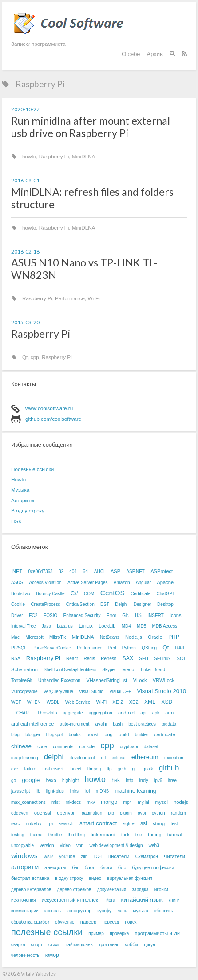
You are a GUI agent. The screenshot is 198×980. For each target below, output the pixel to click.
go (14, 780)
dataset (151, 747)
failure (30, 769)
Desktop (165, 604)
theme (36, 835)
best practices (142, 724)
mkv (91, 802)
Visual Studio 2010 (161, 691)
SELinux (162, 659)
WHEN (34, 702)
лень (122, 911)
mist (55, 802)
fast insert (53, 769)
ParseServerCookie (52, 648)
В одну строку (28, 510)
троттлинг (109, 945)
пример (96, 934)
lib (38, 791)
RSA (16, 659)
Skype (108, 670)
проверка (119, 934)
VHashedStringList (107, 680)
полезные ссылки (47, 932)
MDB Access (164, 626)
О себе (131, 54)
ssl (144, 823)
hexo (51, 780)
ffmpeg (94, 769)
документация (112, 889)
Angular (143, 583)
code (42, 747)
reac (15, 824)
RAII (180, 648)
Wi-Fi (93, 298)
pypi (142, 813)
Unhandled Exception (59, 680)
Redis (89, 659)
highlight (70, 780)
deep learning (25, 758)
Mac (15, 637)
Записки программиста (38, 44)
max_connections (28, 802)
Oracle (155, 637)
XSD (167, 702)
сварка (18, 945)
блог (89, 867)
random (178, 813)
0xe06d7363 (41, 571)
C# (74, 593)
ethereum (145, 757)
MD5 (141, 626)
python (158, 813)
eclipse (118, 758)
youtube (67, 857)
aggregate (73, 713)
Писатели (118, 856)
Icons (176, 615)
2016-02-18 (25, 251)
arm (169, 713)
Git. (126, 615)
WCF (16, 702)
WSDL (53, 702)
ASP (115, 571)
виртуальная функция (129, 878)
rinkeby (34, 823)
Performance (70, 298)
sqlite (129, 823)
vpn (80, 845)
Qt (25, 357)
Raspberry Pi (54, 156)
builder (142, 735)
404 (73, 571)
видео (95, 878)
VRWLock (164, 680)
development (82, 758)
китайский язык (142, 900)
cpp (35, 357)
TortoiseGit (22, 680)
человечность (25, 955)
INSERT (156, 615)
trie (139, 835)
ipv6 (158, 780)
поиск (131, 922)
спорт (37, 945)
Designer (143, 604)
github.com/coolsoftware (53, 419)
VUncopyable (24, 692)
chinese (21, 746)
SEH (144, 659)
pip (111, 813)
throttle (55, 835)
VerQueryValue (58, 692)
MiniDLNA (84, 156)
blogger (33, 735)
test (174, 824)
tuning (154, 835)
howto (29, 156)
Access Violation (45, 583)
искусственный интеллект (71, 900)
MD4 (126, 626)
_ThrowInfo (46, 713)
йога (111, 900)
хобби (131, 944)
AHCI (99, 571)
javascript (20, 791)
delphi (54, 757)
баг (75, 868)
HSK (16, 521)
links (74, 791)
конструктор (79, 911)
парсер (88, 922)
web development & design (116, 845)
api (143, 713)
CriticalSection (80, 604)
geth (122, 769)
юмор (52, 955)
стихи (54, 945)
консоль (53, 911)
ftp (109, 769)
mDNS (102, 791)
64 (85, 571)
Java (46, 626)
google (31, 780)
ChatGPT (166, 594)
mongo (109, 802)
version (47, 845)
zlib (84, 857)
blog (15, 735)
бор (122, 867)
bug (109, 734)
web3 (154, 845)
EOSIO (51, 615)
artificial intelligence (32, 724)
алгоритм (25, 867)
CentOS (113, 593)
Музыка (20, 490)
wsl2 (48, 856)
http (129, 780)
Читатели (174, 856)
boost (93, 734)
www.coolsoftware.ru (49, 408)
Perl (112, 648)
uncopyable (22, 845)
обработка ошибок (30, 922)
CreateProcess (45, 604)
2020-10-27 (25, 109)
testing (18, 835)
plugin (126, 813)
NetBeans (110, 637)
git (135, 769)
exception (174, 758)
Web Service (78, 702)
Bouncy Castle (50, 594)
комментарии (25, 911)
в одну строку (69, 878)
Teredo (127, 670)
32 (61, 571)
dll (103, 758)
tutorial (175, 835)
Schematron (24, 669)
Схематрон (147, 857)
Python (129, 648)
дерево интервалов (31, 889)
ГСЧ (97, 857)
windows (24, 856)
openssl (43, 813)
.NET (17, 571)
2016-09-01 (25, 180)
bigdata (169, 724)
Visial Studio (91, 692)
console (87, 747)
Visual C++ (120, 692)
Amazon (122, 583)
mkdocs (73, 802)
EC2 (33, 615)
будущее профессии (153, 868)
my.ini (143, 802)
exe (15, 769)
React (72, 659)
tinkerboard (103, 835)
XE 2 (118, 702)
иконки (161, 889)
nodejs (181, 802)
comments (63, 747)
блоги (106, 868)
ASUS (17, 583)
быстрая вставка (30, 878)
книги (174, 900)
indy (143, 780)
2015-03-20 (25, 322)
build (124, 734)
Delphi (121, 604)
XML (150, 702)
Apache (165, 582)
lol (87, 791)
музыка (141, 911)
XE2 (134, 702)
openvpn (66, 813)
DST (105, 604)
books (75, 735)
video (65, 845)
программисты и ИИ (157, 933)
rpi (50, 823)
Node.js (134, 637)
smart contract (98, 823)
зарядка (140, 889)
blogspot (55, 735)
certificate (165, 734)
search (66, 823)
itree (172, 780)
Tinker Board (152, 670)
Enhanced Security (82, 615)
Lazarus (65, 626)
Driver (17, 615)
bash (118, 724)
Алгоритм (23, 500)
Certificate (141, 594)
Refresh (109, 659)
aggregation (101, 713)
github (169, 768)
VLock (140, 680)
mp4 (128, 802)
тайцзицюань (79, 945)
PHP (174, 637)
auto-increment (75, 724)
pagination (92, 813)
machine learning (136, 791)
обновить (164, 911)
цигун (149, 945)
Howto (18, 479)
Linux (86, 626)
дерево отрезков (74, 889)
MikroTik (57, 637)
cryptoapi (129, 747)
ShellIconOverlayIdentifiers (70, 670)
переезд (111, 922)
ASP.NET (135, 571)
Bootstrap (21, 594)
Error (111, 615)
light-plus (55, 791)
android (126, 713)
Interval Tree (24, 626)
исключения (23, 900)
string (159, 823)
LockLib (107, 626)
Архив (155, 54)
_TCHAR (20, 713)
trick (125, 835)
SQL (182, 658)
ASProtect (162, 571)
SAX (128, 658)
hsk (116, 780)
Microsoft (34, 637)
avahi (101, 724)
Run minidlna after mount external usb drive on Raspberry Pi (91, 127)
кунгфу (104, 911)
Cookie (18, 604)
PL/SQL (19, 648)
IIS (138, 615)
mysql (161, 802)
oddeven (20, 813)
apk (156, 713)
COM (89, 594)
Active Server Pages (88, 583)
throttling (76, 835)
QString (149, 648)
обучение (65, 922)
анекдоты (55, 867)
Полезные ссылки (32, 469)
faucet (75, 769)
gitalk (148, 769)
